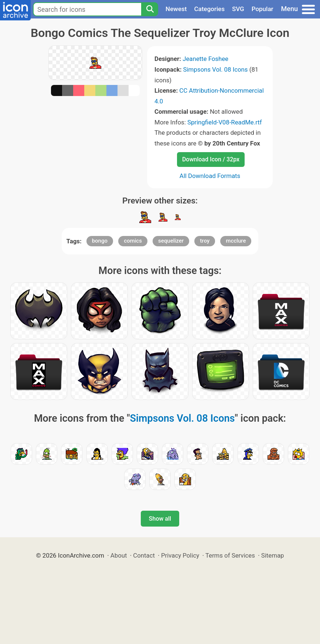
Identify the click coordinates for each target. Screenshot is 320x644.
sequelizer (171, 241)
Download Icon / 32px (211, 159)
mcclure (236, 241)
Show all (160, 519)
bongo (100, 241)
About (119, 555)
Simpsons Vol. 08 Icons (216, 69)
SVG (238, 9)
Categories (209, 9)
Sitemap (273, 555)
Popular (263, 9)
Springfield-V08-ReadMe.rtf (225, 122)
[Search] (150, 9)
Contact (144, 555)
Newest (176, 9)
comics (133, 241)
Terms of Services (230, 555)
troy (205, 241)
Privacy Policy (180, 555)
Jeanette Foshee (205, 59)
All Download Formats (210, 176)
